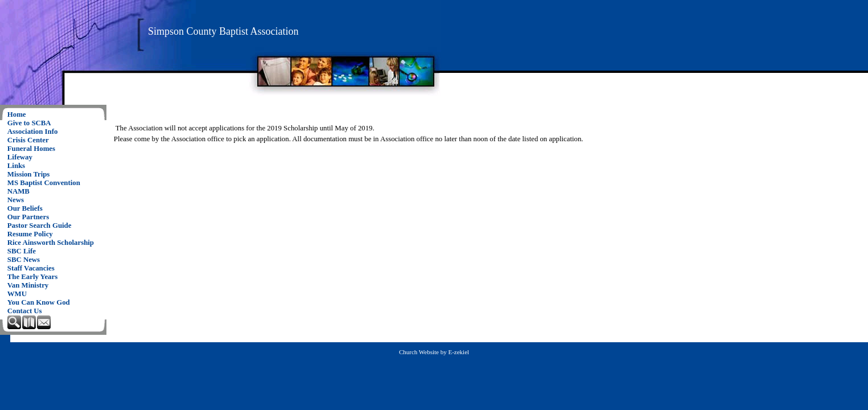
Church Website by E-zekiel (434, 352)
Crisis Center (28, 140)
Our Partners (28, 217)
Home (17, 114)
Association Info (33, 132)
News (16, 200)
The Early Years (32, 277)
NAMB (18, 191)
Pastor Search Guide (40, 225)
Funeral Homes (31, 149)
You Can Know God (39, 302)
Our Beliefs (25, 208)
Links (16, 166)
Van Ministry (28, 285)
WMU (17, 294)
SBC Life (22, 251)
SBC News (24, 260)
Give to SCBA (29, 123)
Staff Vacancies (31, 268)
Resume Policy (30, 234)
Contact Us (25, 311)
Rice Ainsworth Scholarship (51, 243)
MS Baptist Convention (44, 183)
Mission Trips (29, 174)
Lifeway (20, 157)
